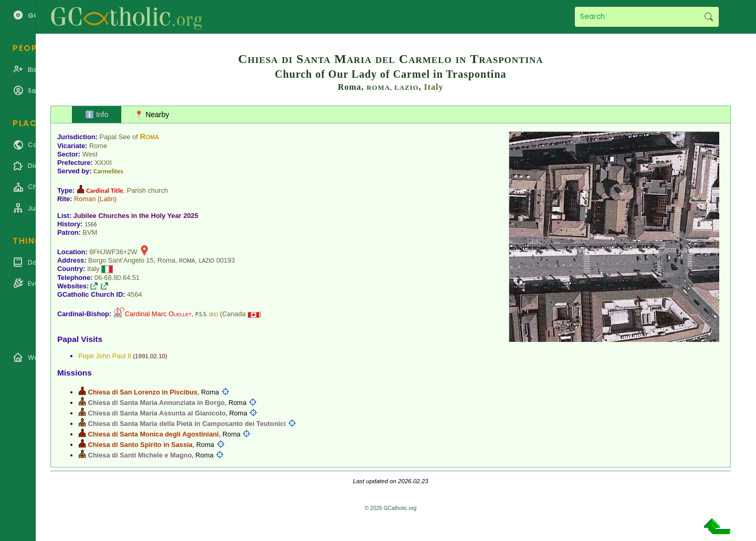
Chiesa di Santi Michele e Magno (140, 455)
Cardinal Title (104, 190)
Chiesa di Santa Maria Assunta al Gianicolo (157, 413)
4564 (134, 294)
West (90, 154)
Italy (434, 87)
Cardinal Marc (158, 314)
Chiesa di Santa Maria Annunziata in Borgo (156, 403)
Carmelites (108, 171)
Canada (234, 314)
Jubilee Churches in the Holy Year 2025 (136, 216)
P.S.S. (201, 314)
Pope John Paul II (105, 356)
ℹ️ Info (97, 115)
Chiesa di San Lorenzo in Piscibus (143, 392)
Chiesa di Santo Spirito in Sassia (140, 445)
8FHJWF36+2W (113, 252)
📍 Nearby (152, 115)
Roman (85, 199)
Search (708, 17)
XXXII (103, 163)
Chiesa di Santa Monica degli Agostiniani (154, 434)
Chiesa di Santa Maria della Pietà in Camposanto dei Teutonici (187, 424)
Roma (149, 136)
